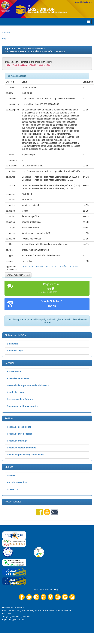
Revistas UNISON (37, 49)
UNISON (11, 475)
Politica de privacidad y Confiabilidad (26, 455)
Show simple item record (18, 275)
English (6, 39)
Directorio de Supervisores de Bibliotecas (28, 385)
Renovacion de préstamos (20, 399)
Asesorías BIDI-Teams (18, 378)
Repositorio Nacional (18, 482)
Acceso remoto (15, 371)
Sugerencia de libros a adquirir (22, 406)
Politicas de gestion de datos (22, 448)
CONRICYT (13, 489)
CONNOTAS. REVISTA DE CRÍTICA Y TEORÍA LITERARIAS (36, 52)
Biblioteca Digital (16, 351)
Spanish (6, 33)
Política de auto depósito (19, 434)
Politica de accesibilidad (19, 427)
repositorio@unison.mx (13, 620)
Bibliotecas (13, 344)
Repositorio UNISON (15, 49)
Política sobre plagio (17, 441)
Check (51, 306)
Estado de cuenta (16, 392)
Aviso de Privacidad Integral (47, 590)
